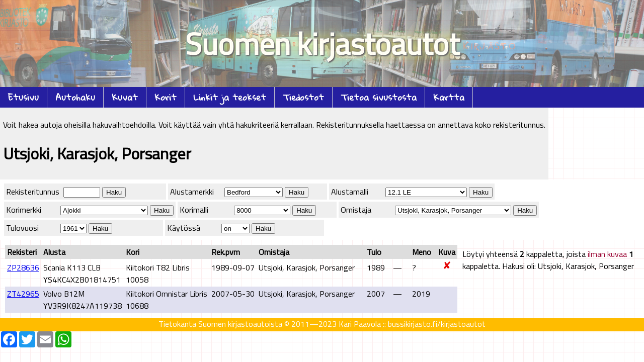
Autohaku (75, 97)
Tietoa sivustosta (379, 97)
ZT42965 (23, 294)
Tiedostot (303, 97)
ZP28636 (23, 267)
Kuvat (125, 97)
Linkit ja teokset (230, 97)
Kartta (449, 97)
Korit (166, 97)
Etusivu (23, 97)
